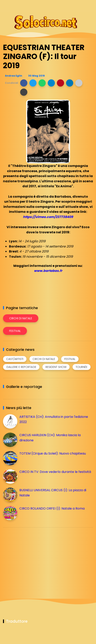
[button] (24, 83)
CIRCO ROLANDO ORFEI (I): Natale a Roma (52, 508)
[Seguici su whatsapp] (84, 5)
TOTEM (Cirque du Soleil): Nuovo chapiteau (53, 453)
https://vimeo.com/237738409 (48, 217)
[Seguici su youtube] (91, 5)
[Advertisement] (33, 558)
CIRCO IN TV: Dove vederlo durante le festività (55, 472)
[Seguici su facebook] (63, 5)
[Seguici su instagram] (70, 5)
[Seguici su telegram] (77, 5)
